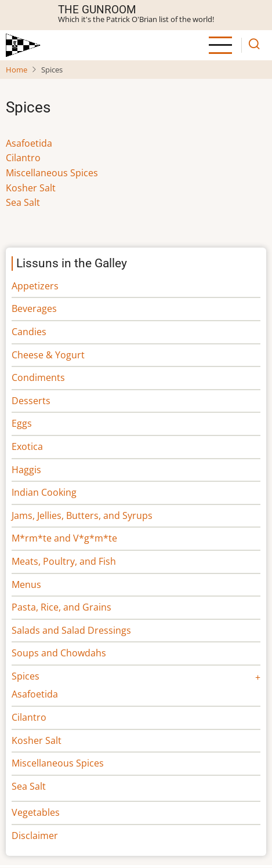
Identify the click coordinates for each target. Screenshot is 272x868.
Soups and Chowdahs (59, 653)
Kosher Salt (31, 188)
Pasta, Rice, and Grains (61, 607)
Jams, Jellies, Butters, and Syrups (82, 515)
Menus (26, 584)
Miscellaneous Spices (52, 173)
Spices (26, 676)
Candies (29, 332)
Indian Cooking (44, 492)
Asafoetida (29, 143)
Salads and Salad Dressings (71, 630)
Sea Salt (23, 202)
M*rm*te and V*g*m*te (64, 538)
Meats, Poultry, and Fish (64, 561)
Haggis (26, 470)
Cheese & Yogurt (48, 355)
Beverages (34, 308)
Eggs (22, 423)
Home (17, 70)
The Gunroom (97, 10)
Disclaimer (35, 836)
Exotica (27, 446)
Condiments (38, 377)
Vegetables (36, 812)
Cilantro (23, 158)
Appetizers (35, 286)
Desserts (31, 401)
